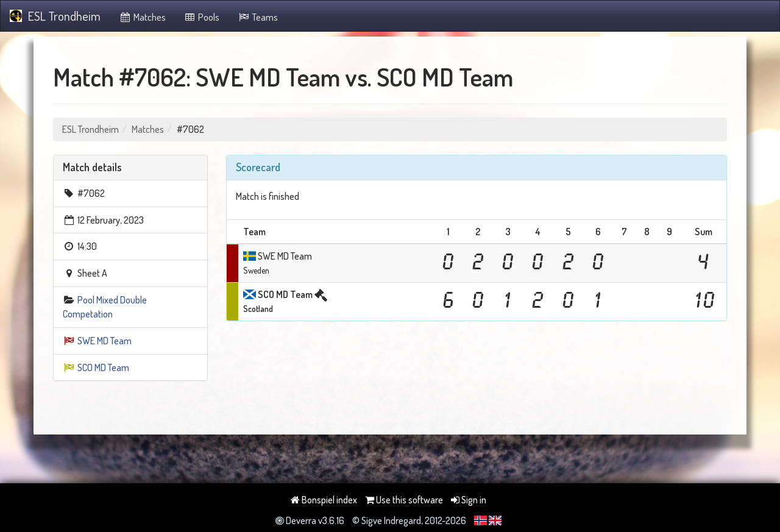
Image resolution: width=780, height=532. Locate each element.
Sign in (469, 500)
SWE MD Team (105, 341)
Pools (202, 17)
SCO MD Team (103, 367)
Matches (142, 17)
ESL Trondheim (55, 16)
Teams (258, 17)
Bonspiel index (324, 500)
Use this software (404, 500)
